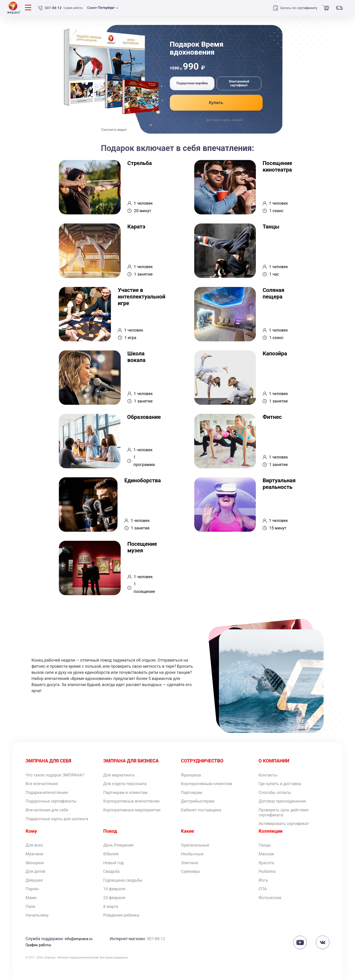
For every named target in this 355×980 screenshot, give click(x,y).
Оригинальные (195, 845)
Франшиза (191, 775)
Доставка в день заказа (224, 120)
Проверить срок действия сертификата (283, 812)
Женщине (35, 863)
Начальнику (37, 915)
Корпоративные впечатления (131, 801)
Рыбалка (267, 871)
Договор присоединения (282, 801)
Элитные (189, 863)
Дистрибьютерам (198, 801)
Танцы (265, 845)
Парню (32, 889)
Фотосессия (270, 898)
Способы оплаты (275, 792)
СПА (263, 889)
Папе (30, 906)
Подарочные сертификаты (51, 801)
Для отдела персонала (125, 784)
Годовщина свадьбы (123, 880)
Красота (266, 863)
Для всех (34, 845)
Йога (263, 880)
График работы (77, 8)
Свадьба (111, 871)
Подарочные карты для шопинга (57, 819)
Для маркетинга (119, 775)
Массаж (266, 854)
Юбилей (111, 854)
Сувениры (191, 871)
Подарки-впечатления (47, 792)
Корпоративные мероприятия (132, 810)
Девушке (34, 880)
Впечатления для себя (47, 810)
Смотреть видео (114, 129)
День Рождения (118, 845)
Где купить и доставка (280, 784)
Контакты (268, 775)
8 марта (111, 906)
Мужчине (34, 854)
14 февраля (114, 889)
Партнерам (192, 792)
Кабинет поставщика (201, 810)
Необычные (192, 854)
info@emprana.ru (80, 939)
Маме (31, 898)
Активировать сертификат (284, 824)
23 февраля (114, 898)
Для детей (35, 871)
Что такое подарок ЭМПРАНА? (55, 775)
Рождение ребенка (121, 915)
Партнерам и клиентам (125, 792)
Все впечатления (42, 784)
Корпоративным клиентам (206, 784)
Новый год (113, 863)
